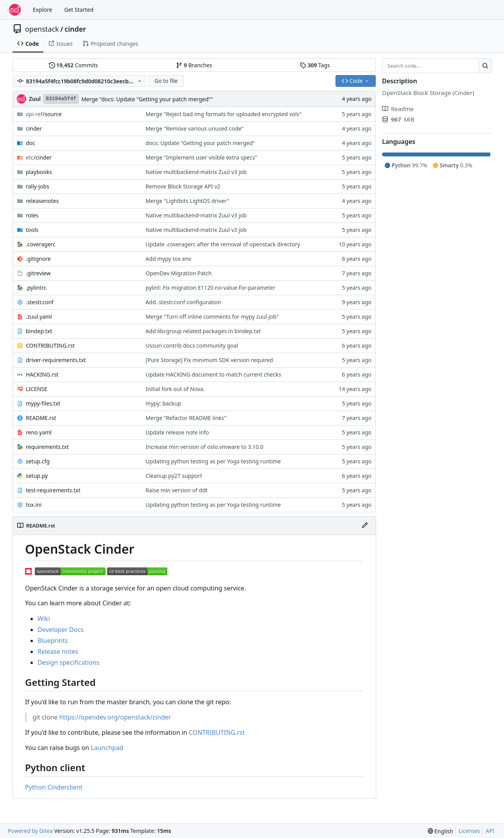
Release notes (58, 651)
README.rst (41, 418)
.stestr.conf (40, 302)
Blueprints (53, 641)
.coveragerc (41, 244)
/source (44, 114)
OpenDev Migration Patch (178, 273)
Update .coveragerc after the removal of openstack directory (223, 244)
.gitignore (38, 259)
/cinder (39, 157)
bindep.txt (39, 331)
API (490, 831)
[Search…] (485, 66)
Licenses (470, 831)
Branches (194, 65)
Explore (42, 10)
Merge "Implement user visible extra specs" (201, 157)
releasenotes (42, 201)
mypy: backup (163, 403)
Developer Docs (61, 630)
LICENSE (37, 389)
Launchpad (107, 748)
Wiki (44, 619)
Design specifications (68, 662)
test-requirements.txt (53, 490)
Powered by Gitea (30, 831)
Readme (398, 109)
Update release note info (177, 432)
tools (32, 230)
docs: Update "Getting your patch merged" (200, 143)
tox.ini (34, 505)
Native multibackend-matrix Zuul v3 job (196, 172)
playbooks (39, 172)
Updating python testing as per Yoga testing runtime (213, 461)
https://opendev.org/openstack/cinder (115, 717)
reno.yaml (39, 432)
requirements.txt (47, 447)
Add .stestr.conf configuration (183, 302)
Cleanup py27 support (174, 476)
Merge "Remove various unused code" (195, 128)
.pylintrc (36, 288)
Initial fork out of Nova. (175, 389)
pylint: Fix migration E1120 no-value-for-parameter (210, 288)
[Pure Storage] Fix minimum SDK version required (209, 360)
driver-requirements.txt (56, 360)
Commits (74, 65)
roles (32, 215)
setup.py (37, 476)
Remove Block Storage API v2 (183, 186)
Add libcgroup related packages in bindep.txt (203, 331)
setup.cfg (38, 461)
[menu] (440, 831)
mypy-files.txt (43, 403)
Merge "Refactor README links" (186, 418)
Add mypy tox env (168, 259)
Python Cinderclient (54, 787)
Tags (315, 65)
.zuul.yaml (39, 317)
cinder (75, 29)
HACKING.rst (42, 374)
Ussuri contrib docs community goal (192, 345)
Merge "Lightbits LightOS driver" (187, 201)
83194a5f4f (61, 99)
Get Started (79, 10)
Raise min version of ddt (176, 490)
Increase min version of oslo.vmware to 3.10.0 (204, 447)
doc (30, 143)
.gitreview (38, 273)
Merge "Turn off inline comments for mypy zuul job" (212, 317)
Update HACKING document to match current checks (213, 374)
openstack (42, 29)
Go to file (166, 81)
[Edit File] (365, 526)
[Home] (15, 10)
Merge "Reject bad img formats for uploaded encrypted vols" (223, 114)
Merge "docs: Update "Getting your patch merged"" (147, 99)
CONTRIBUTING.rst (50, 345)
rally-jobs (38, 186)
